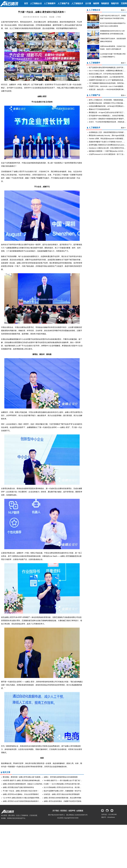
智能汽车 (115, 3)
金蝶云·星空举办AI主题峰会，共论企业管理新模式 (21, 794)
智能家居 (105, 3)
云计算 (88, 3)
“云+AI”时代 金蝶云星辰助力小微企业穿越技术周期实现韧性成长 (26, 798)
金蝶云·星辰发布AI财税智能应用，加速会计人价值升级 (22, 784)
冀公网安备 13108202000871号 (77, 815)
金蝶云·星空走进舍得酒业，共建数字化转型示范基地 (62, 801)
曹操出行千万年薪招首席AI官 (99, 109)
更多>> (123, 10)
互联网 (124, 3)
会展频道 (80, 811)
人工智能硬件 (50, 3)
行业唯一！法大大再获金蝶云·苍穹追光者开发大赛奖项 (63, 784)
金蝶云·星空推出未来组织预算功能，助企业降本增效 (62, 798)
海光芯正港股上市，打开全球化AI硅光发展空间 (106, 74)
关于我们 (56, 811)
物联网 (96, 3)
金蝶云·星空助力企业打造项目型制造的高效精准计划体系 (23, 801)
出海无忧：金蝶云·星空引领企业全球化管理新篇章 (62, 794)
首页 (26, 3)
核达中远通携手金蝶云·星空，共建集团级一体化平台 (62, 791)
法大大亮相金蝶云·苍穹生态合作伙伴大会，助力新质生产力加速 (67, 787)
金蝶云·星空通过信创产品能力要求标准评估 (18, 787)
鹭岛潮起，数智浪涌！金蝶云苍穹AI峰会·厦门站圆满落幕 (23, 777)
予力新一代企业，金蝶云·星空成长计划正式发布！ (21, 791)
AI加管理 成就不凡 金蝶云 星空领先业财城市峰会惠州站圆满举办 (26, 780)
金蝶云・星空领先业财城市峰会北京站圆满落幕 (61, 777)
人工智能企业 (36, 3)
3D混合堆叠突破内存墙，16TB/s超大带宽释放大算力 (108, 106)
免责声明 (72, 811)
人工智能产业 (63, 3)
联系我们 (64, 811)
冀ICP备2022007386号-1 (57, 815)
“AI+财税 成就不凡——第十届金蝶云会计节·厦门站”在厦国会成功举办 (69, 780)
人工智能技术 (77, 3)
